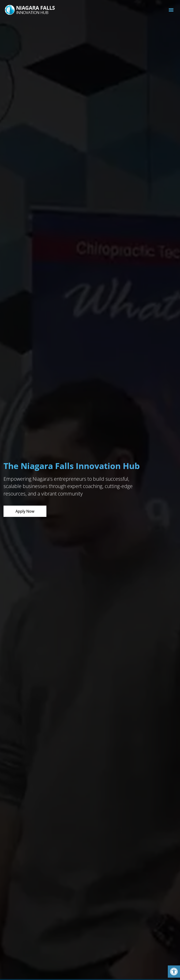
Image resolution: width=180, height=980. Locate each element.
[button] (174, 972)
